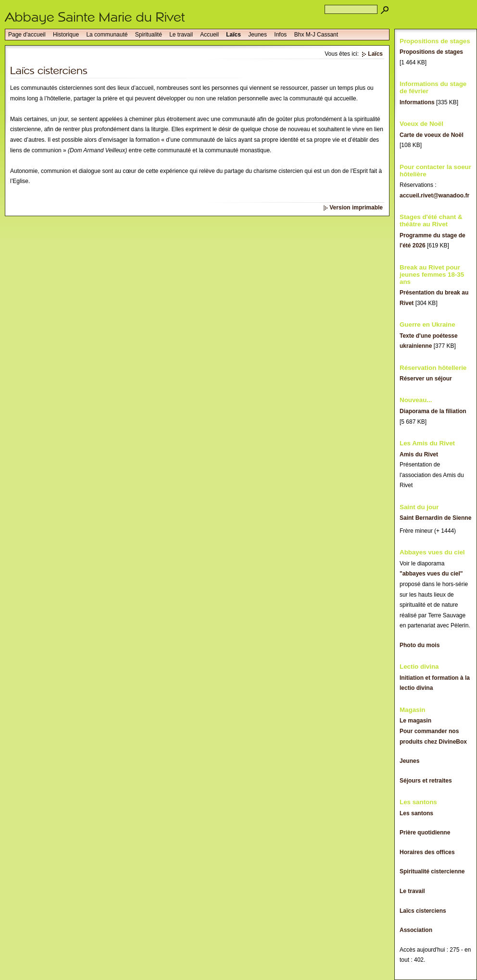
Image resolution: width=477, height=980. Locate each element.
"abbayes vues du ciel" (431, 574)
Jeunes (257, 35)
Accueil (209, 35)
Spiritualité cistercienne (432, 871)
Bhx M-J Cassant (316, 35)
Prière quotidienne (425, 833)
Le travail (181, 35)
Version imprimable (356, 208)
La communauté (107, 35)
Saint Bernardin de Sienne (435, 518)
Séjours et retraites (426, 781)
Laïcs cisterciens (423, 911)
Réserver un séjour (426, 379)
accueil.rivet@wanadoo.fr (434, 196)
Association (416, 930)
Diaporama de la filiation (433, 411)
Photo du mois (420, 645)
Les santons (416, 813)
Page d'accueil (27, 35)
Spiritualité (149, 35)
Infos (280, 35)
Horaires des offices (427, 852)
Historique (66, 35)
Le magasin (415, 721)
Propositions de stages (431, 52)
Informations (417, 102)
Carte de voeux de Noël (432, 135)
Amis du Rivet (419, 454)
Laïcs (233, 35)
